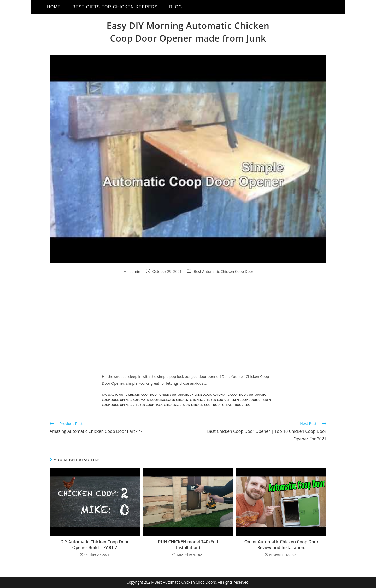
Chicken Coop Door (242, 400)
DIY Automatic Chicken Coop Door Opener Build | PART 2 (95, 545)
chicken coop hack (148, 405)
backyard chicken (174, 400)
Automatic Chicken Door (192, 394)
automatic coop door (230, 394)
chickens (171, 405)
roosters (242, 405)
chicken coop (214, 400)
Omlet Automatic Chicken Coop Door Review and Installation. (281, 545)
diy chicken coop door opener (210, 405)
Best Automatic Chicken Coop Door (224, 271)
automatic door (146, 400)
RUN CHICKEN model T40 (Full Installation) (188, 545)
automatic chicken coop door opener (140, 394)
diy (182, 405)
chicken (196, 400)
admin (135, 271)
